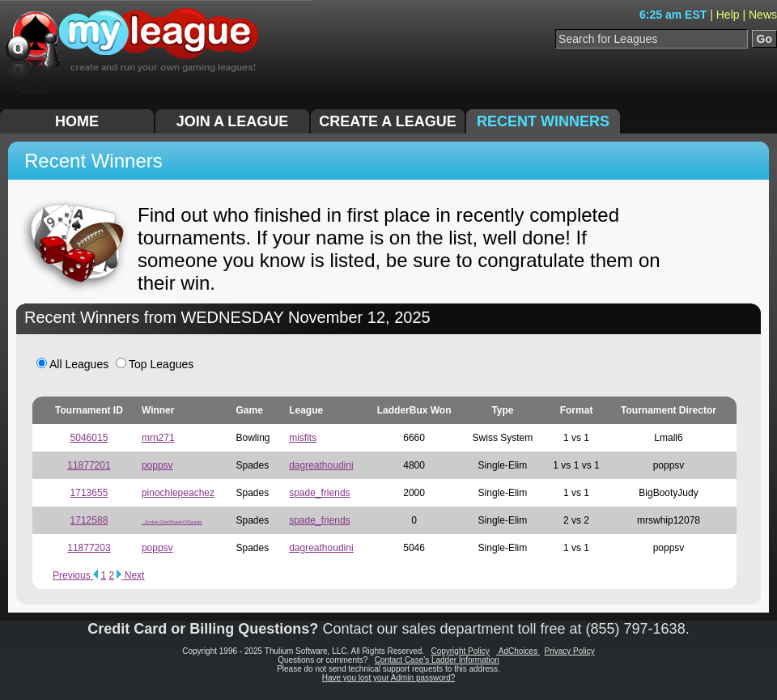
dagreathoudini (321, 465)
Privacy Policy (570, 651)
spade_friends (319, 493)
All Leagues (72, 364)
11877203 (89, 548)
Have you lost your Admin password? (389, 678)
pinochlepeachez (178, 493)
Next (130, 575)
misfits (303, 438)
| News (760, 15)
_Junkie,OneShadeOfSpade (172, 522)
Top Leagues (155, 364)
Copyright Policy (460, 651)
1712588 (89, 520)
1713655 (89, 493)
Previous (75, 575)
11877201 (89, 465)
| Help (726, 15)
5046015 (89, 438)
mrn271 (158, 438)
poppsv (157, 465)
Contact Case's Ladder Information (437, 660)
